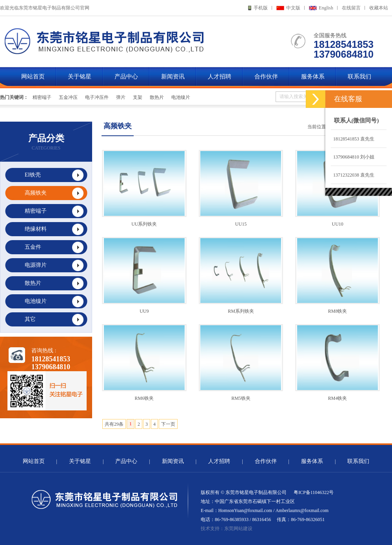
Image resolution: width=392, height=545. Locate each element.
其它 (30, 319)
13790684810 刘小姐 (353, 157)
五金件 (33, 247)
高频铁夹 (36, 193)
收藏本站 (379, 8)
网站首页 (33, 77)
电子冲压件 (97, 97)
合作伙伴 (266, 77)
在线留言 (351, 8)
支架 (138, 97)
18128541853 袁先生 (353, 139)
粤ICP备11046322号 (314, 492)
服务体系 (313, 77)
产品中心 (126, 77)
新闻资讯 (173, 77)
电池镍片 (181, 97)
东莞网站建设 (238, 529)
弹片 (121, 97)
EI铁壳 (33, 175)
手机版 (261, 8)
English (326, 8)
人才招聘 (220, 77)
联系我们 (359, 77)
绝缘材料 (36, 229)
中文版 (293, 8)
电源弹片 (36, 265)
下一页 (168, 424)
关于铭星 (80, 77)
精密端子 (42, 97)
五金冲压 (68, 97)
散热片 (157, 97)
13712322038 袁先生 (353, 175)
